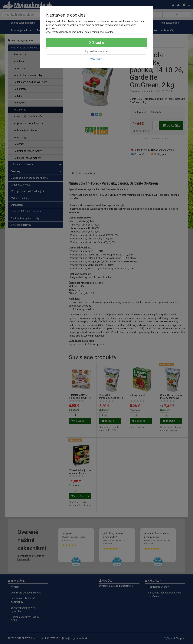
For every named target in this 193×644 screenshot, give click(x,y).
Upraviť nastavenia (96, 51)
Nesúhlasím (96, 59)
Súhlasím (97, 43)
